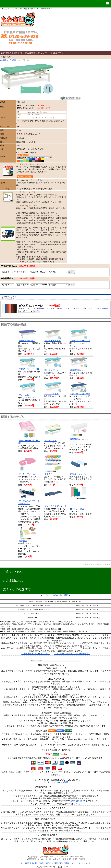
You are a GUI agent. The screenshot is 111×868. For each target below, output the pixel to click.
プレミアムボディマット (55, 506)
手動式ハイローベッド (80, 341)
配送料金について (77, 801)
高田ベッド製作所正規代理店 (58, 863)
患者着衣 (23, 541)
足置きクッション (78, 474)
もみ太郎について (15, 581)
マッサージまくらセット (30, 474)
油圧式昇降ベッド (27, 341)
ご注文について (14, 572)
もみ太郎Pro (4, 60)
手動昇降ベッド (15, 60)
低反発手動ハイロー (79, 370)
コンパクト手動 (51, 394)
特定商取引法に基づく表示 (33, 863)
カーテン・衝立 (77, 509)
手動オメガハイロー (53, 370)
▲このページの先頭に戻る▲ (55, 595)
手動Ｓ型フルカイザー (80, 394)
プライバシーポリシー (80, 863)
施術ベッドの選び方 (17, 589)
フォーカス (24, 395)
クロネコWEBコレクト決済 (56, 782)
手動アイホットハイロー (30, 369)
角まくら (48, 474)
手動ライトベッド (52, 341)
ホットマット (50, 441)
